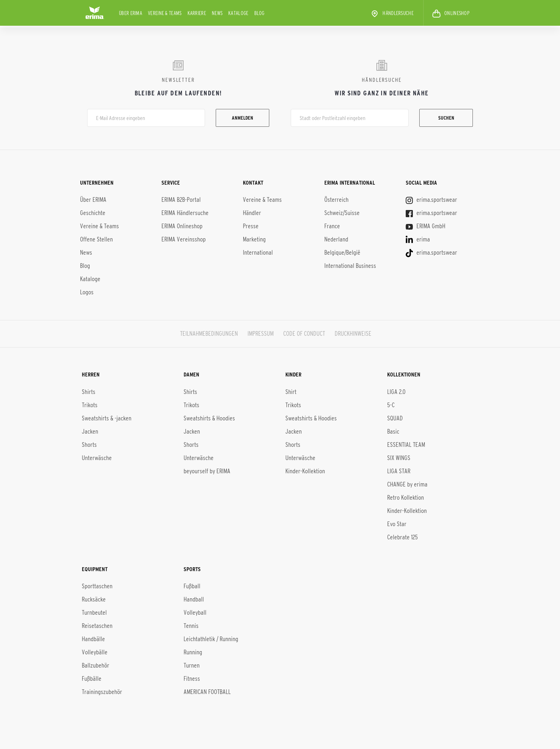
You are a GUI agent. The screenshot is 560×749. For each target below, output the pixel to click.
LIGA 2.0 (396, 391)
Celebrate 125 (402, 537)
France (332, 226)
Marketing (254, 239)
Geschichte (93, 213)
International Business (350, 266)
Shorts (89, 444)
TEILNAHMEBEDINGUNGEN (209, 334)
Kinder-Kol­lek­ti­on (407, 510)
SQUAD (395, 418)
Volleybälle (95, 652)
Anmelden (242, 118)
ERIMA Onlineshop (182, 226)
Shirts (89, 391)
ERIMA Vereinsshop (184, 239)
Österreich (336, 200)
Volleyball (195, 613)
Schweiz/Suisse (342, 213)
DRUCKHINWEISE (353, 334)
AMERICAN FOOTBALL (207, 692)
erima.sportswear (431, 200)
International (258, 253)
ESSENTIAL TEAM (406, 444)
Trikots (90, 405)
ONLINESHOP (451, 14)
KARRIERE (197, 13)
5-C (391, 405)
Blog (259, 13)
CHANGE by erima (407, 484)
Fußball (192, 586)
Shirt (291, 391)
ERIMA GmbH (426, 226)
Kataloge (238, 13)
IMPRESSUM (261, 334)
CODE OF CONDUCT (304, 334)
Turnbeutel (94, 613)
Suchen (446, 118)
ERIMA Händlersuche (185, 213)
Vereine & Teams (165, 13)
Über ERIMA (131, 13)
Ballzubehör (96, 665)
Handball (194, 599)
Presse (251, 226)
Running (193, 652)
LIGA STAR (399, 471)
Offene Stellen (96, 239)
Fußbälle (92, 679)
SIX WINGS (399, 458)
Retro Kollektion (406, 497)
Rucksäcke (94, 599)
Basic (393, 431)
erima (418, 239)
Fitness (192, 679)
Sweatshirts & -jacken (107, 418)
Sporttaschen (97, 586)
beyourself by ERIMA (207, 471)
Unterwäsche (97, 458)
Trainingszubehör (102, 692)
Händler (252, 213)
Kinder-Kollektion (305, 471)
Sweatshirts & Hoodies (209, 418)
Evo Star (397, 524)
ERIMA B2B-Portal (181, 200)
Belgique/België (342, 253)
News (217, 13)
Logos (87, 292)
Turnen (192, 665)
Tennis (191, 626)
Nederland (336, 239)
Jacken (90, 431)
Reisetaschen (97, 626)
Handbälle (93, 639)
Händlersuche (392, 14)
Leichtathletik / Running (211, 639)
